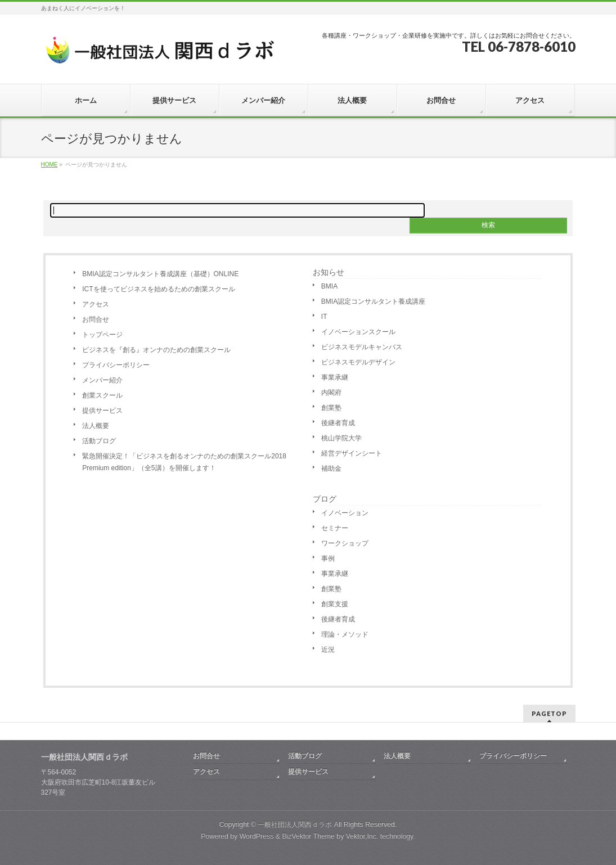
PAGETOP (549, 713)
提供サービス (102, 411)
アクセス (96, 304)
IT (324, 317)
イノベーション (345, 513)
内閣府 (331, 393)
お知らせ (329, 272)
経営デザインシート (352, 453)
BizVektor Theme (308, 836)
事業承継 (335, 377)
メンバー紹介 (102, 380)
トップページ (102, 335)
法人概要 (96, 426)
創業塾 (331, 408)
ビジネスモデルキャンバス (362, 347)
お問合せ (96, 319)
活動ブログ (99, 441)
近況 (328, 650)
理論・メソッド (345, 634)
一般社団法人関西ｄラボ (295, 825)
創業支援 (335, 604)
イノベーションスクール (358, 332)
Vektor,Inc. (362, 836)
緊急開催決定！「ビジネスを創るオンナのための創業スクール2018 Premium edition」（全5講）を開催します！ (184, 462)
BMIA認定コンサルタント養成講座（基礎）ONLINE (160, 274)
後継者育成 (338, 423)
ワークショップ (345, 543)
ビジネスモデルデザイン (358, 362)
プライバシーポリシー (116, 365)
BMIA (329, 286)
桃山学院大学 (341, 438)
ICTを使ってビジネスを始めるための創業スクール (158, 289)
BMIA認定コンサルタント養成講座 (373, 301)
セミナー (335, 528)
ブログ (325, 499)
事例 (328, 558)
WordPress (257, 836)
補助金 (331, 468)
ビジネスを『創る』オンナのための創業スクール (156, 350)
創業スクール (102, 395)
